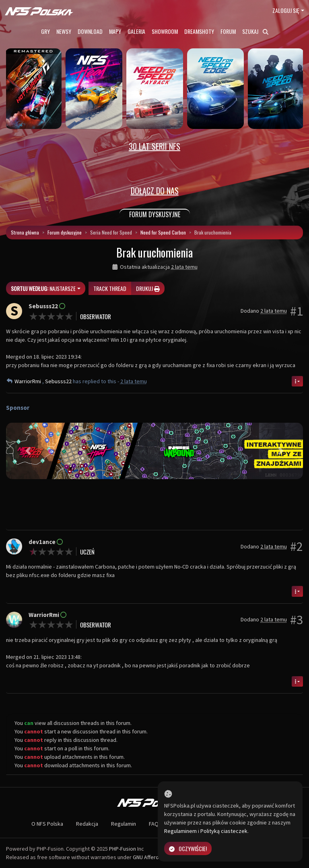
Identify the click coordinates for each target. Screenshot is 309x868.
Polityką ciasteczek (224, 831)
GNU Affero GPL (151, 857)
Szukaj (255, 31)
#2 (297, 546)
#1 (297, 311)
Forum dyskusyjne (65, 232)
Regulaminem (180, 831)
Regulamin (124, 824)
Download (90, 31)
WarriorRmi (28, 381)
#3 (297, 620)
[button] (28, 451)
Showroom (165, 31)
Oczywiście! (188, 848)
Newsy (64, 31)
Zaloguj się (286, 10)
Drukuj (148, 288)
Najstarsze (43, 288)
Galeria (136, 31)
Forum (228, 31)
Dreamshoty (199, 31)
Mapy (115, 31)
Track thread (110, 288)
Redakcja (87, 824)
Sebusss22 (59, 381)
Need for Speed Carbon (163, 232)
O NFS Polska (47, 824)
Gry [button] (45, 31)
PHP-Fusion (123, 849)
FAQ (154, 824)
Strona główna (25, 232)
